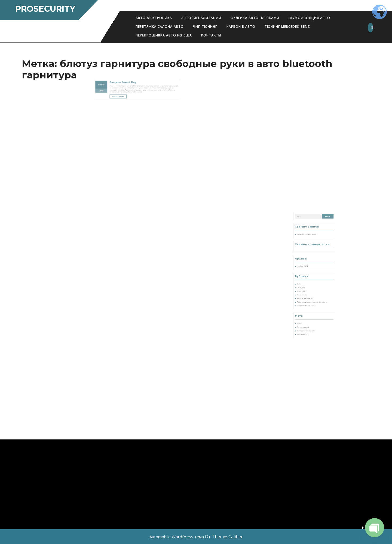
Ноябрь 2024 (308, 287)
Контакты (211, 35)
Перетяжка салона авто (160, 27)
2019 (117, 73)
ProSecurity (45, 9)
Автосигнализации (201, 18)
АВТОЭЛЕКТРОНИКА (154, 18)
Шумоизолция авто (309, 18)
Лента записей (308, 321)
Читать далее (127, 77)
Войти (306, 319)
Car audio (307, 299)
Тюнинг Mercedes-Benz (287, 27)
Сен (116, 70)
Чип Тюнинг (205, 27)
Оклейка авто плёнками (255, 18)
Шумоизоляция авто (310, 309)
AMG (306, 297)
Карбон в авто (241, 27)
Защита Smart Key (129, 69)
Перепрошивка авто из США (164, 35)
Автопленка (307, 303)
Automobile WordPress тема (177, 537)
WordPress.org (308, 325)
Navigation (307, 301)
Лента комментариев (310, 323)
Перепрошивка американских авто (313, 307)
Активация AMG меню (310, 269)
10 (118, 70)
